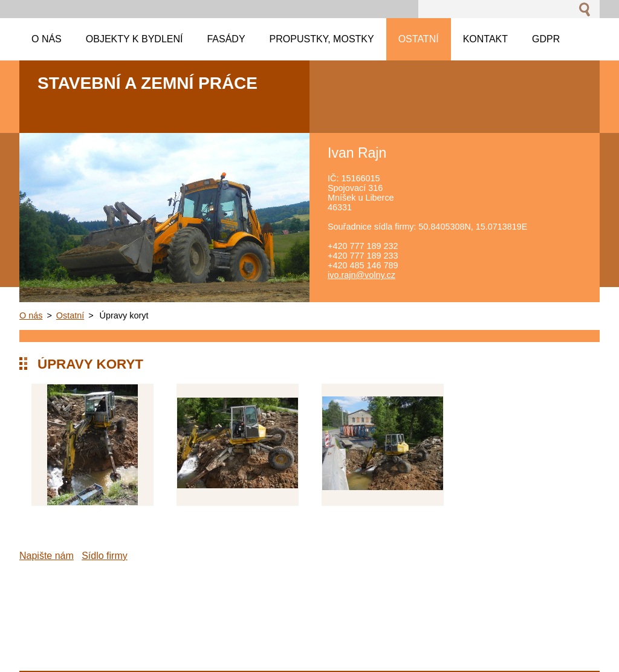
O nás (31, 315)
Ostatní (70, 315)
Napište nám (47, 556)
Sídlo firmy (105, 556)
